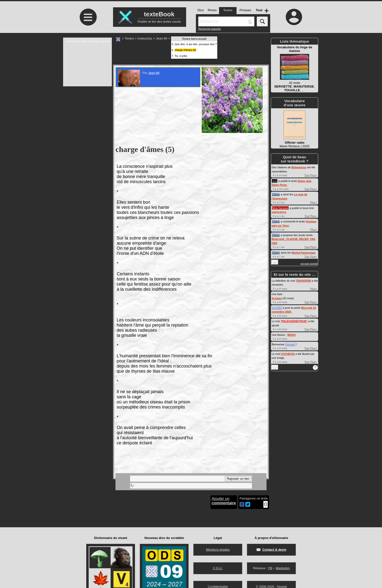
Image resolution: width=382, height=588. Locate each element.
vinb (275, 181)
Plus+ (314, 175)
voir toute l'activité (309, 264)
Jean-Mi (162, 38)
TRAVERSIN (303, 281)
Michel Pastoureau (303, 253)
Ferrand (290, 344)
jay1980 (277, 308)
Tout (307, 175)
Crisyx (276, 194)
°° (294, 321)
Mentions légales (218, 550)
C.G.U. (218, 568)
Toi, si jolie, (181, 56)
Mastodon (283, 568)
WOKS (291, 335)
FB (270, 568)
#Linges (277, 298)
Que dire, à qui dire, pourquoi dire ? (196, 44)
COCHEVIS (288, 354)
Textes (129, 38)
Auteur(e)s (145, 38)
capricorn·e (279, 212)
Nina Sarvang (280, 208)
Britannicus (299, 167)
